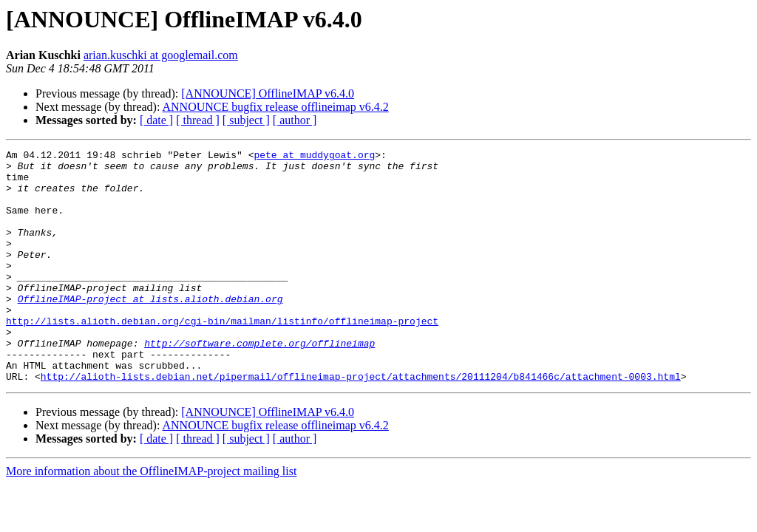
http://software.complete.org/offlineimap (259, 383)
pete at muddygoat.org (314, 157)
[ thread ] (198, 120)
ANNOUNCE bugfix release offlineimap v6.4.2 (276, 107)
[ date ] (156, 120)
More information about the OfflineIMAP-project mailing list (151, 518)
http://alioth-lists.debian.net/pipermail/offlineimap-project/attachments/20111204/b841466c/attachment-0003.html (361, 423)
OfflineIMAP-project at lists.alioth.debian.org (150, 330)
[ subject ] (246, 120)
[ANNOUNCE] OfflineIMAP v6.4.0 (268, 93)
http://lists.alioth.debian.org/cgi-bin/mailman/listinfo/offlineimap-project (222, 356)
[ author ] (295, 120)
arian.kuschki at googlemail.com (161, 55)
